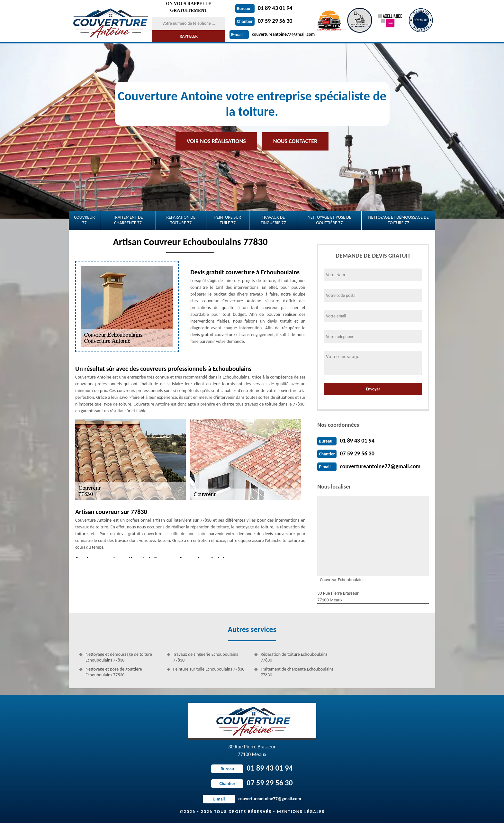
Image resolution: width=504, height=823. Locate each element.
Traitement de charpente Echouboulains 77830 (297, 672)
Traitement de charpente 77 (128, 220)
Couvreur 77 (84, 220)
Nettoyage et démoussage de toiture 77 (398, 220)
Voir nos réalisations (216, 141)
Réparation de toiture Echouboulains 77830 (294, 657)
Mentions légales (301, 812)
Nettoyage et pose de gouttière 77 (329, 220)
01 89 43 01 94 (264, 8)
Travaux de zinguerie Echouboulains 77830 (206, 657)
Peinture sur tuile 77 (228, 220)
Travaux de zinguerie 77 (273, 220)
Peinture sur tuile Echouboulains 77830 (209, 669)
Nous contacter (295, 141)
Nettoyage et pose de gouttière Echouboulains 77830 (114, 672)
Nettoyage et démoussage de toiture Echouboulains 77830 (119, 657)
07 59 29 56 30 (264, 21)
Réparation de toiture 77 (181, 220)
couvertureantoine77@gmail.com (272, 34)
